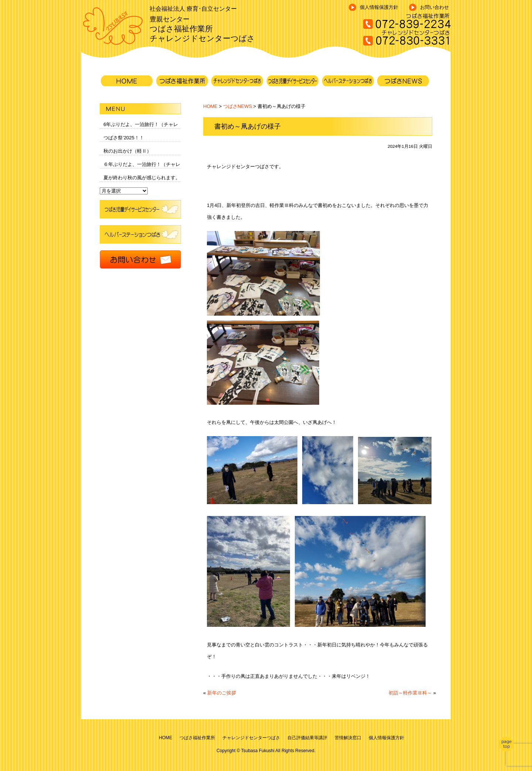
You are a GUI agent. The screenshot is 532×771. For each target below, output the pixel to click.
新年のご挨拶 (222, 693)
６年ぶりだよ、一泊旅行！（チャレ (142, 164)
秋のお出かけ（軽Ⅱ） (127, 151)
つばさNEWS (238, 106)
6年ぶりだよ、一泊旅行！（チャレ (141, 124)
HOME (210, 106)
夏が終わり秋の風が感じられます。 (142, 178)
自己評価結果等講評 (307, 738)
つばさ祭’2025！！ (124, 138)
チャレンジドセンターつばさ (251, 738)
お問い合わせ (434, 7)
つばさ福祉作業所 (197, 738)
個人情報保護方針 (379, 7)
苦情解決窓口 (348, 738)
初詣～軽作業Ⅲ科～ (410, 693)
